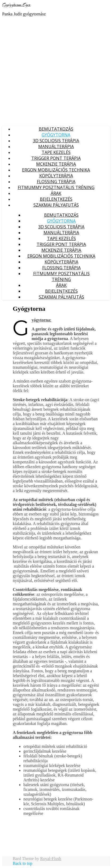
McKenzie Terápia (56, 164)
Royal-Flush (51, 859)
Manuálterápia (56, 146)
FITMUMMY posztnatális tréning (56, 187)
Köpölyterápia (56, 176)
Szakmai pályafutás (56, 205)
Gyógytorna (56, 135)
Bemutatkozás (56, 129)
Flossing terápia (56, 182)
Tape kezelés (56, 152)
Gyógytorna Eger (16, 5)
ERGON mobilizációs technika (56, 170)
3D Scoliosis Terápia (56, 141)
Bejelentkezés (56, 199)
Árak (56, 193)
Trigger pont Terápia (56, 158)
